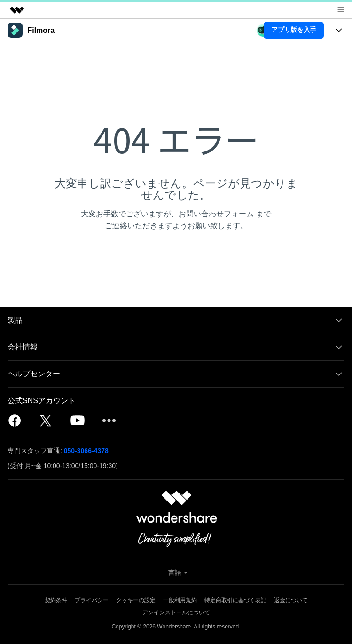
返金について (291, 600)
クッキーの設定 (136, 600)
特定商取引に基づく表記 (235, 600)
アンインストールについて (176, 612)
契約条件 (56, 600)
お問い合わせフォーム (216, 214)
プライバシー (92, 600)
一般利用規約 (180, 600)
